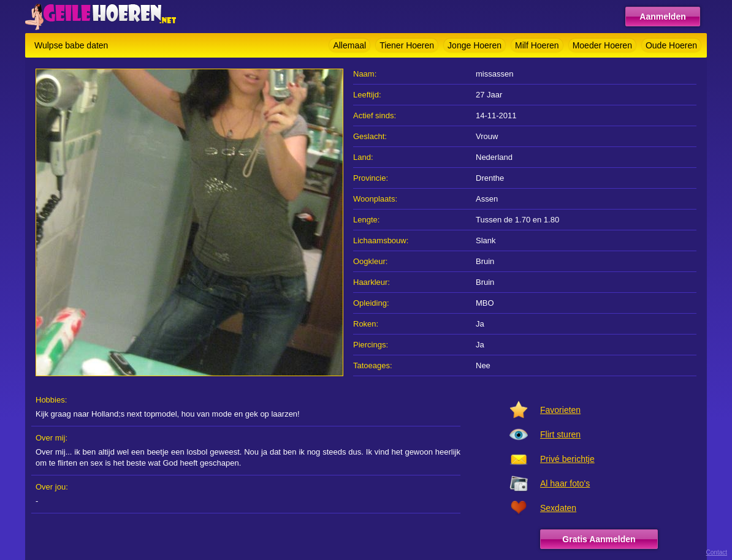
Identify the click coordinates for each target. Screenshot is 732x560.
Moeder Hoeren (602, 45)
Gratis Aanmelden (599, 539)
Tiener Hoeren (407, 45)
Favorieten (560, 410)
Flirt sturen (560, 434)
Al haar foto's (565, 483)
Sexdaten (558, 508)
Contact (717, 552)
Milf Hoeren (537, 45)
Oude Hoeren (671, 45)
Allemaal (349, 45)
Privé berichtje (567, 459)
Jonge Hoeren (475, 45)
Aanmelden (662, 17)
